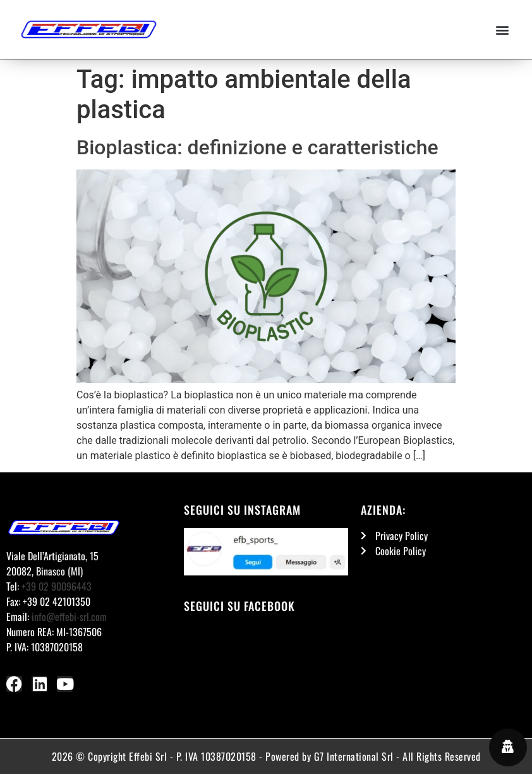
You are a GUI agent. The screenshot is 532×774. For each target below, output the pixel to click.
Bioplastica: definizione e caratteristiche (257, 147)
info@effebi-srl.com (69, 617)
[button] (503, 29)
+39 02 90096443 (57, 586)
